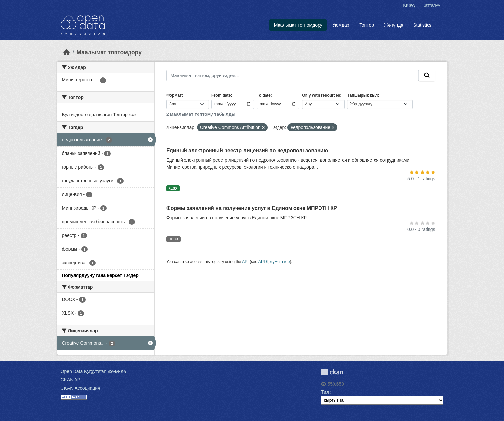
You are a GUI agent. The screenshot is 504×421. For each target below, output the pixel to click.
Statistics (422, 25)
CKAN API (71, 380)
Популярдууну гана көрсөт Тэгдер (100, 275)
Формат (174, 95)
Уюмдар (341, 25)
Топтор (367, 25)
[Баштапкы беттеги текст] (67, 52)
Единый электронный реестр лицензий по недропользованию (247, 150)
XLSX (173, 188)
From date (221, 95)
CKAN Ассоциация (81, 388)
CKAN (332, 372)
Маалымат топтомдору (298, 25)
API (245, 262)
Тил (325, 392)
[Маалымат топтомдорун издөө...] (293, 75)
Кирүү (410, 5)
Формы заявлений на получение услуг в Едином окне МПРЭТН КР (252, 208)
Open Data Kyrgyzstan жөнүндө (94, 371)
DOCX (173, 239)
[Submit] (427, 75)
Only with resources (321, 95)
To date (264, 95)
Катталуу (431, 5)
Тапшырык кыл (362, 95)
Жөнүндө (394, 25)
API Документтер (274, 262)
